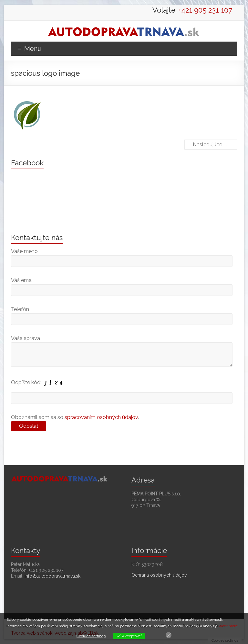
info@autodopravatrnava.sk (52, 576)
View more (228, 626)
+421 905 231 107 (205, 10)
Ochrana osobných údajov (159, 575)
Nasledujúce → (211, 145)
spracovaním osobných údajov (101, 417)
